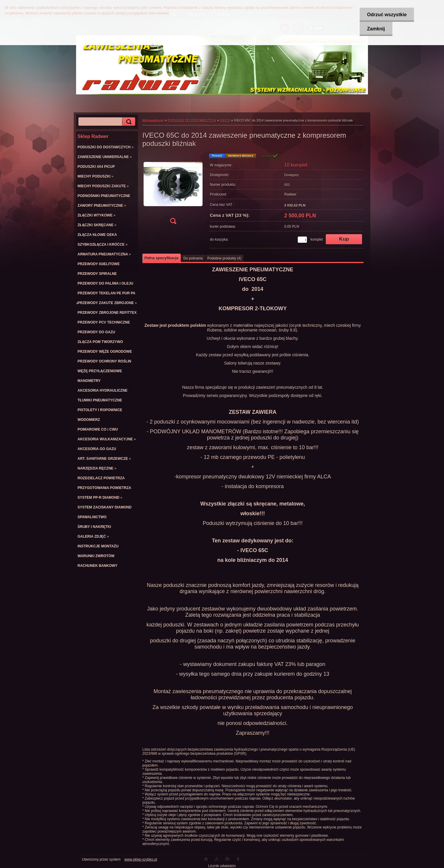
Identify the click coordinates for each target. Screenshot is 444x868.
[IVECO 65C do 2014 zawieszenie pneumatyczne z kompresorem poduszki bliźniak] (173, 191)
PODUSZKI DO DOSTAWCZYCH (192, 120)
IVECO (225, 120)
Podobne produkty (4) (225, 258)
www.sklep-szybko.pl (141, 859)
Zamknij (376, 29)
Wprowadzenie (153, 120)
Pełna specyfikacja (161, 258)
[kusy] (302, 240)
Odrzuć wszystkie (387, 15)
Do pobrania (193, 258)
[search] (128, 122)
